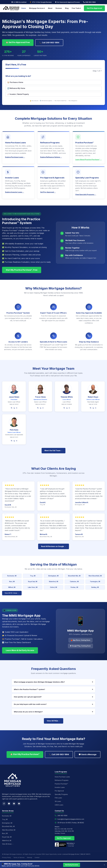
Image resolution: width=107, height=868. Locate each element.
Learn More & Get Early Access (20, 650)
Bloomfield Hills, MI (74, 576)
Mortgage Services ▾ (37, 8)
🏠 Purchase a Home (15, 82)
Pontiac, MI (74, 587)
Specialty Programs (61, 794)
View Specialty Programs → (86, 194)
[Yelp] (19, 804)
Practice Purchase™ (61, 784)
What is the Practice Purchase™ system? (53, 689)
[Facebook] (4, 804)
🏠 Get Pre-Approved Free (18, 42)
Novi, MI (12, 582)
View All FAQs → (54, 721)
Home (24, 8)
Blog (67, 8)
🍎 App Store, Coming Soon (81, 640)
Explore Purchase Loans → (15, 157)
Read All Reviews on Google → (54, 546)
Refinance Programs (62, 780)
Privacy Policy (6, 858)
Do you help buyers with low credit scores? (53, 704)
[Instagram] (9, 804)
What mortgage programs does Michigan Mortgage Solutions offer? (53, 682)
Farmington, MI (95, 582)
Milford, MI (12, 587)
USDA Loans (59, 805)
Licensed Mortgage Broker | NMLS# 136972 (76, 854)
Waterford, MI (53, 582)
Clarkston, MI (74, 582)
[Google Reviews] (14, 804)
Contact (37, 858)
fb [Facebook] (12, 408)
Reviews (59, 8)
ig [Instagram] (14, 408)
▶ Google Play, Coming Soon (80, 646)
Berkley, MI (95, 587)
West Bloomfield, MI (95, 576)
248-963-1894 (90, 2)
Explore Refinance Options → (51, 157)
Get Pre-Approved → (48, 192)
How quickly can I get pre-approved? (53, 697)
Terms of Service (19, 858)
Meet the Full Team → (53, 450)
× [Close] (104, 865)
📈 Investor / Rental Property (18, 94)
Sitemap (30, 858)
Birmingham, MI (53, 576)
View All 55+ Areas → (12, 593)
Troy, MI (33, 576)
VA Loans (58, 801)
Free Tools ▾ (76, 8)
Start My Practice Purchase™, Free (22, 270)
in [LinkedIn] (17, 408)
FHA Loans (58, 798)
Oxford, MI (53, 587)
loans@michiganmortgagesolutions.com (71, 819)
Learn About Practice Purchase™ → (89, 160)
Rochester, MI (12, 576)
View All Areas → (8, 844)
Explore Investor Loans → (15, 192)
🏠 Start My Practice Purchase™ (25, 754)
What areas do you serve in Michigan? (53, 712)
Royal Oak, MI (33, 582)
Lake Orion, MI (33, 587)
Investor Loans (60, 787)
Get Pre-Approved (94, 8)
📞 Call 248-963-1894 (49, 43)
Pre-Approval (59, 791)
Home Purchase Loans (62, 777)
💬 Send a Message (88, 754)
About (50, 8)
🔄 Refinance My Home (16, 88)
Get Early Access (72, 865)
